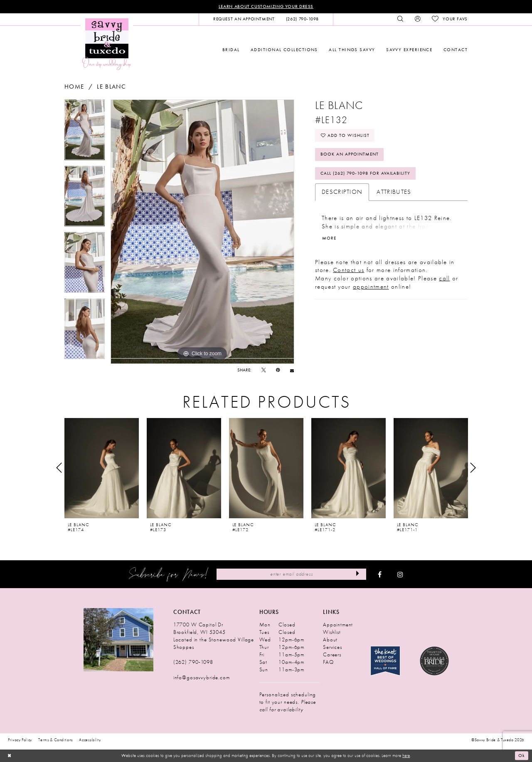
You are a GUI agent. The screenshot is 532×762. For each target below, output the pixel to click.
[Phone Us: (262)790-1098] (302, 19)
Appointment (338, 625)
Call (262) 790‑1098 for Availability (365, 173)
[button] (417, 19)
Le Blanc (111, 87)
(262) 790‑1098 (193, 662)
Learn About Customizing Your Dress (266, 6)
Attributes (394, 192)
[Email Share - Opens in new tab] (292, 370)
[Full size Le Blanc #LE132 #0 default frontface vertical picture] (202, 232)
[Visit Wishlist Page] (449, 19)
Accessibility (90, 740)
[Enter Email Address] (291, 574)
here (406, 755)
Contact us (349, 270)
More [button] (329, 238)
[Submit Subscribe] (358, 574)
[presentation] (102, 468)
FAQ (328, 662)
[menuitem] (244, 19)
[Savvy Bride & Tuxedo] (107, 43)
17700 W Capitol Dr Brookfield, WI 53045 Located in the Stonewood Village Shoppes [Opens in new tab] (214, 636)
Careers (332, 654)
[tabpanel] (85, 133)
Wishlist (332, 632)
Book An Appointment (350, 154)
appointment (371, 287)
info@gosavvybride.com (202, 677)
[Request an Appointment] (244, 19)
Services (332, 647)
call (444, 278)
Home (74, 87)
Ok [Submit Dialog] (522, 756)
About (330, 640)
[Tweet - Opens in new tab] (264, 370)
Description (342, 192)
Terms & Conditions (55, 740)
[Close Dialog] (9, 756)
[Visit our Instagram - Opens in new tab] (400, 574)
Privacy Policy (20, 740)
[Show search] (400, 19)
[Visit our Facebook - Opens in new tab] (380, 574)
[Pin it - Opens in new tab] (278, 370)
